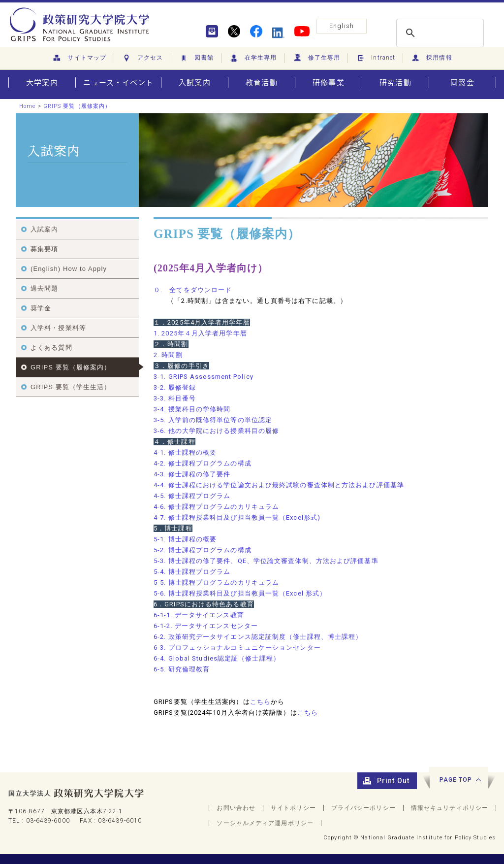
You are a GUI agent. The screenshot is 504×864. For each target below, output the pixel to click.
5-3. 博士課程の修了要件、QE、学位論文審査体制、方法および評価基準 (266, 561)
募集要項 (44, 249)
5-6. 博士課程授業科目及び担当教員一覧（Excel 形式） (240, 593)
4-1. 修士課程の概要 (185, 452)
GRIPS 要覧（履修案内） (77, 106)
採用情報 (431, 58)
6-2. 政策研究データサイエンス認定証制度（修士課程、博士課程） (258, 637)
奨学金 (41, 308)
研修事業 (328, 83)
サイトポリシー (293, 808)
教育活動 (261, 83)
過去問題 (44, 288)
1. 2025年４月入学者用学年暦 (200, 333)
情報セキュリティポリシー (450, 808)
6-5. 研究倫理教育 (182, 669)
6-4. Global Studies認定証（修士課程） (217, 658)
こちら (260, 702)
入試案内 (194, 83)
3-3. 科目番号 (175, 398)
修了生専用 (316, 58)
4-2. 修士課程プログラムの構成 (203, 463)
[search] (439, 33)
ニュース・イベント (119, 83)
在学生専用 (253, 58)
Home (27, 106)
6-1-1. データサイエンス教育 (199, 615)
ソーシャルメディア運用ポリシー (265, 823)
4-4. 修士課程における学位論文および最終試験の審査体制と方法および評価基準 (279, 485)
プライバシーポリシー (363, 808)
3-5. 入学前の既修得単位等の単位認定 (213, 420)
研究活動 (395, 83)
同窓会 (462, 83)
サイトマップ (79, 58)
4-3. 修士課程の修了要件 (192, 474)
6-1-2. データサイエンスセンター (206, 626)
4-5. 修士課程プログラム (192, 496)
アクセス (142, 58)
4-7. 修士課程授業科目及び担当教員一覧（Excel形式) (237, 517)
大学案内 (42, 83)
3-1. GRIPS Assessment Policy (204, 377)
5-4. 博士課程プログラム (192, 572)
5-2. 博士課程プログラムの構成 (203, 550)
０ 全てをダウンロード (193, 290)
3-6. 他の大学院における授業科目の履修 (216, 431)
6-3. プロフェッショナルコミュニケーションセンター (237, 648)
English (342, 26)
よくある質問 (51, 348)
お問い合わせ (236, 808)
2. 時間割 (168, 355)
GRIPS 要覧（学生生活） (71, 387)
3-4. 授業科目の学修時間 (192, 409)
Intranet (375, 58)
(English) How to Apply (69, 269)
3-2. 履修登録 (175, 387)
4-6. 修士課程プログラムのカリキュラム (216, 507)
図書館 (196, 58)
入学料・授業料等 (58, 328)
